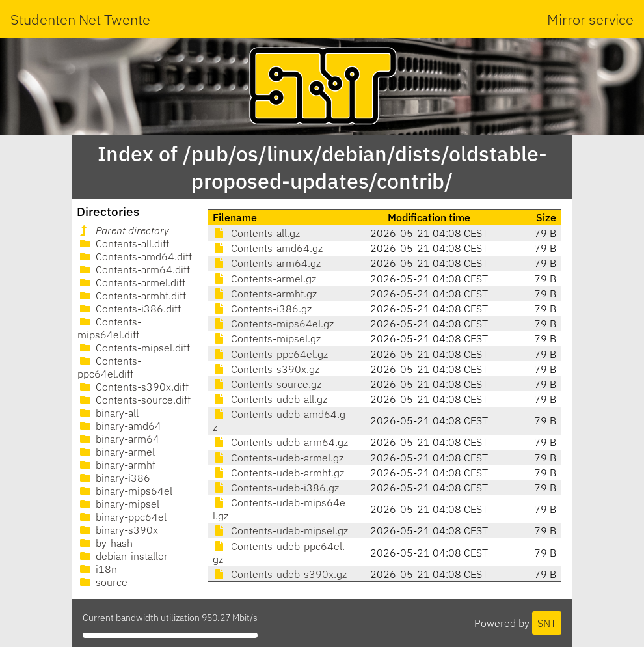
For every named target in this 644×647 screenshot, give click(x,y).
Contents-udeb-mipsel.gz (280, 530)
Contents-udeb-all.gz (270, 399)
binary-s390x (118, 530)
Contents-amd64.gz (268, 248)
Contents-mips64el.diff (109, 328)
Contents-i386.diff (129, 309)
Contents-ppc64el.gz (270, 354)
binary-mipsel (118, 504)
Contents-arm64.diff (134, 269)
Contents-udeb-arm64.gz (280, 442)
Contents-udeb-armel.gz (278, 458)
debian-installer (123, 556)
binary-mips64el (125, 491)
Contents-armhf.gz (265, 294)
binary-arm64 (118, 439)
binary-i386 (114, 478)
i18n (97, 569)
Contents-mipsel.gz (267, 338)
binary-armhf (116, 465)
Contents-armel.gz (264, 279)
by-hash (105, 543)
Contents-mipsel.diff (134, 348)
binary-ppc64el (122, 517)
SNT (547, 623)
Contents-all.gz (256, 233)
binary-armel (116, 452)
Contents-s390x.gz (266, 369)
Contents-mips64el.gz (273, 323)
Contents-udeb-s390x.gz (280, 574)
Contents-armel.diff (131, 282)
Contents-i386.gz (262, 309)
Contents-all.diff (123, 243)
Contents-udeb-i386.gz (276, 488)
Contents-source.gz (267, 384)
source (102, 582)
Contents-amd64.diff (135, 256)
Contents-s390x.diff (133, 387)
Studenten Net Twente (80, 19)
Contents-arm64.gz (267, 263)
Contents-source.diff (134, 400)
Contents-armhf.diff (132, 296)
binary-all (108, 413)
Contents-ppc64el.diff (109, 367)
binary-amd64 (119, 426)
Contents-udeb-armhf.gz (278, 473)
